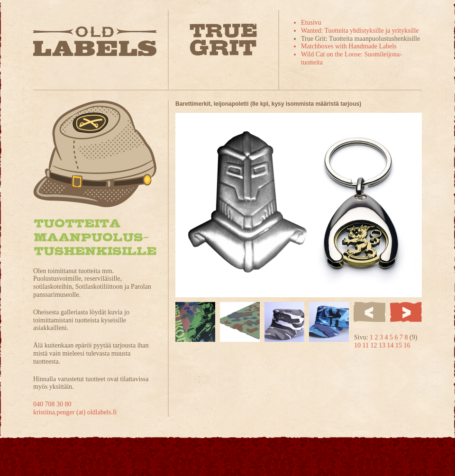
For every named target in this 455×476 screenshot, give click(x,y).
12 (374, 345)
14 (391, 345)
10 (358, 345)
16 (407, 345)
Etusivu (311, 23)
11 (367, 345)
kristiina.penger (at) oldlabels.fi (75, 412)
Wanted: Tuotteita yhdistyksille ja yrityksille (360, 31)
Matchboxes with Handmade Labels (349, 46)
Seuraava (406, 312)
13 (383, 345)
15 (400, 345)
